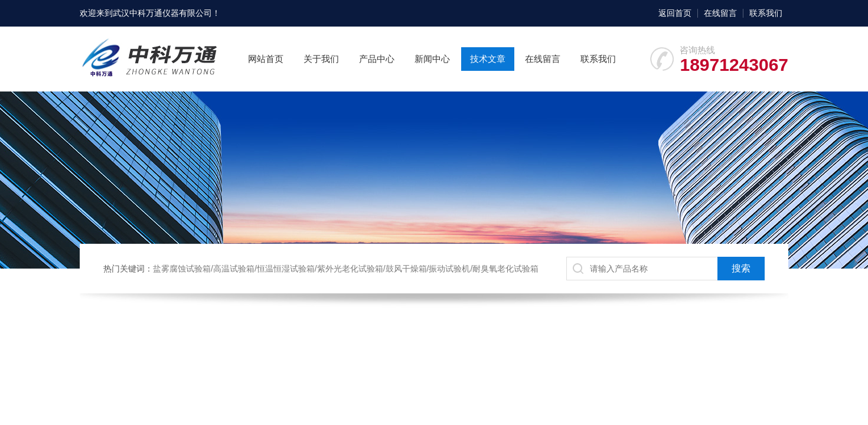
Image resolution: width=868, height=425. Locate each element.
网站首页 (266, 59)
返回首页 (675, 13)
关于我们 (321, 59)
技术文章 (488, 59)
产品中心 (377, 59)
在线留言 (720, 13)
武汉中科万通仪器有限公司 (162, 13)
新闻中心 (432, 59)
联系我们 (766, 13)
